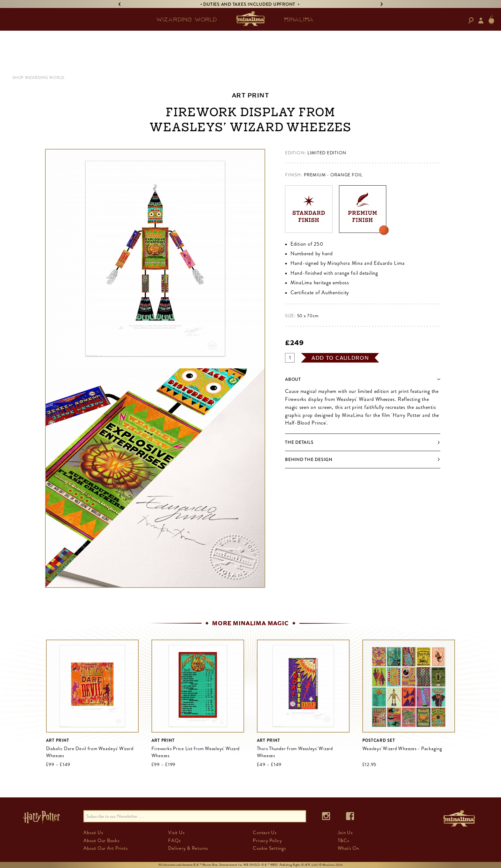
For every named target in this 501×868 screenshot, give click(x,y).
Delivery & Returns (188, 848)
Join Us (345, 833)
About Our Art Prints (105, 848)
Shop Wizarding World (39, 78)
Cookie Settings (269, 848)
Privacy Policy (267, 841)
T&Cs (343, 841)
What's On (348, 848)
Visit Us (176, 833)
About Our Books (101, 841)
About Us (93, 833)
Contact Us (265, 833)
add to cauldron (340, 358)
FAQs (174, 841)
